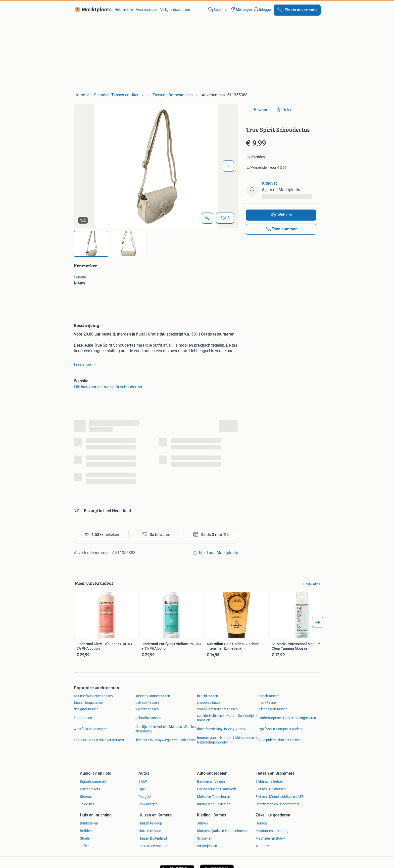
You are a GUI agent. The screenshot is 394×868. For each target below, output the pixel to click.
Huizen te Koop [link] (150, 823)
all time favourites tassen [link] (93, 696)
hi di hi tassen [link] (208, 696)
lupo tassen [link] (83, 718)
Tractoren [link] (263, 846)
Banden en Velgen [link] (211, 781)
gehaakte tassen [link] (148, 718)
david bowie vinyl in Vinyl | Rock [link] (221, 729)
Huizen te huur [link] (150, 831)
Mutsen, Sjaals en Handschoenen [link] (223, 831)
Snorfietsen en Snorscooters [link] (278, 804)
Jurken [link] (202, 823)
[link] (92, 10)
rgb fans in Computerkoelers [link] (281, 729)
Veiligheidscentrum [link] (175, 10)
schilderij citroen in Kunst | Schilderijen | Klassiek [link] (227, 718)
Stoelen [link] (86, 838)
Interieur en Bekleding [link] (214, 804)
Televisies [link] (87, 804)
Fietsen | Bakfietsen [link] (271, 789)
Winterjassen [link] (207, 846)
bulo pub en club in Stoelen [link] (279, 740)
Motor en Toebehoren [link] (214, 797)
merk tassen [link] (268, 702)
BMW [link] (143, 781)
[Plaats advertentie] (297, 10)
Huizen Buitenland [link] (153, 838)
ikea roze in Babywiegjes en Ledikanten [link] (166, 740)
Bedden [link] (86, 831)
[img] (91, 244)
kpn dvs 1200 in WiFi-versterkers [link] (99, 740)
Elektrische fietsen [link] (270, 781)
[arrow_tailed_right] (318, 622)
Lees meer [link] (86, 364)
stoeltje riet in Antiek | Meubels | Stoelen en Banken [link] (166, 729)
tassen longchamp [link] (88, 702)
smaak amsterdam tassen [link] (217, 709)
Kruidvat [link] (269, 183)
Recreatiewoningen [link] (153, 846)
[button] (241, 10)
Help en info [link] (124, 10)
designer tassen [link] (86, 709)
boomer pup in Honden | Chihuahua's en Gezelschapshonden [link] (228, 740)
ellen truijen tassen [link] (273, 709)
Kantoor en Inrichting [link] (272, 831)
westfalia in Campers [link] (90, 729)
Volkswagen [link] (148, 804)
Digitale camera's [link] (93, 781)
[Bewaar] (225, 218)
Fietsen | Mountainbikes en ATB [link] (280, 797)
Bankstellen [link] (89, 823)
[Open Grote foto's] (208, 218)
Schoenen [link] (205, 838)
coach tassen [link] (269, 696)
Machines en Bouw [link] (270, 838)
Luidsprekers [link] (90, 789)
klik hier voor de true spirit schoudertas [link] (108, 387)
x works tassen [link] (147, 709)
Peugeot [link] (145, 797)
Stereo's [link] (86, 797)
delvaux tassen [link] (147, 702)
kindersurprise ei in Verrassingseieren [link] (287, 718)
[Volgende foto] (228, 166)
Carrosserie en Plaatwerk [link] (216, 789)
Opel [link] (142, 789)
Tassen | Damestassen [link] (153, 696)
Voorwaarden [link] (147, 10)
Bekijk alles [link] (312, 584)
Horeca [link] (261, 823)
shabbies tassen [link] (210, 702)
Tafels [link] (85, 846)
